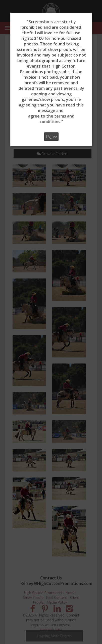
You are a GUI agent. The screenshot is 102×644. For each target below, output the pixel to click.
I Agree (51, 137)
